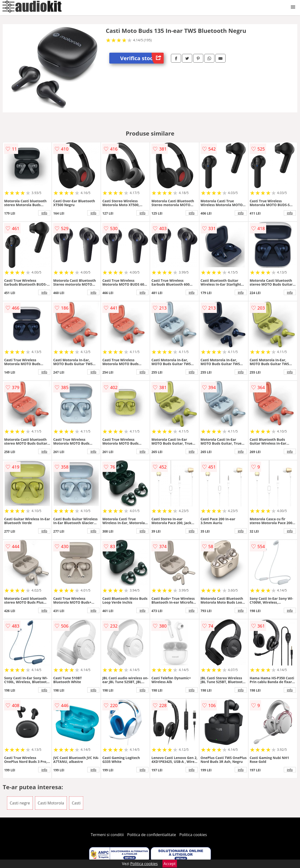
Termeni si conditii (107, 835)
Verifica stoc (142, 58)
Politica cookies (193, 835)
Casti (76, 803)
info (44, 213)
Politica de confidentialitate (152, 835)
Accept (170, 864)
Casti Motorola (51, 803)
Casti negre (20, 803)
